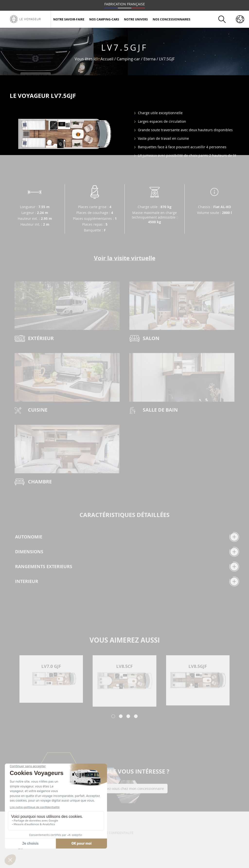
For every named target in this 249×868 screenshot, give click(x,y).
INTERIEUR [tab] (127, 581)
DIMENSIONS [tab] (127, 552)
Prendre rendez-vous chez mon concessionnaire (125, 789)
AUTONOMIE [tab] (127, 537)
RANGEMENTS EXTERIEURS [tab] (127, 567)
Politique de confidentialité (111, 832)
